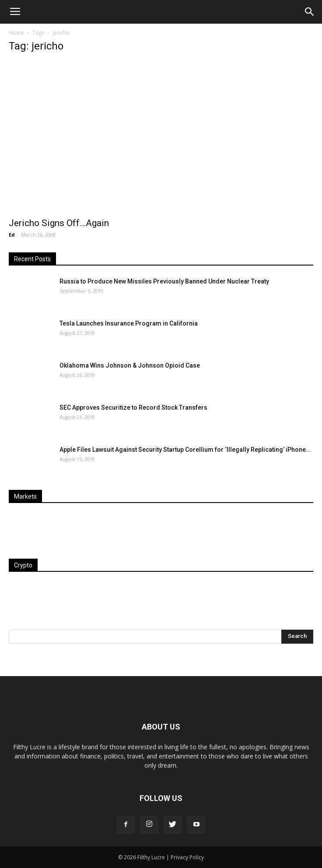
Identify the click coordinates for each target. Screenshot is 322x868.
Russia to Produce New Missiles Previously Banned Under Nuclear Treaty (164, 281)
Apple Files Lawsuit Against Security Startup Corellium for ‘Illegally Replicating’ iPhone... (185, 450)
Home (16, 33)
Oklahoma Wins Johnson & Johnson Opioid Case (130, 365)
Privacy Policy (187, 857)
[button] (310, 12)
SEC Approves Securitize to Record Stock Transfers (133, 407)
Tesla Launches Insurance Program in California (129, 323)
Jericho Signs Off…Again (59, 223)
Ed (12, 235)
